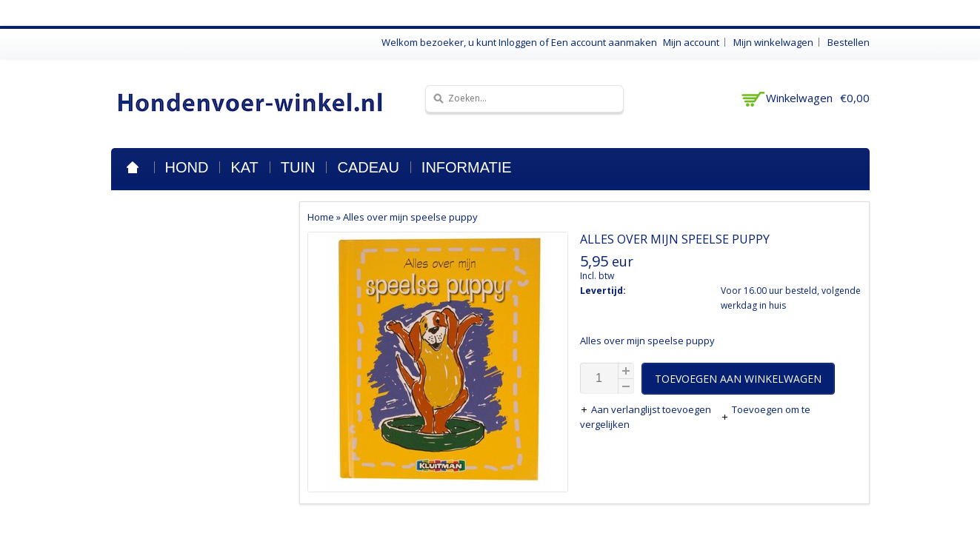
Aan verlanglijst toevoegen (647, 409)
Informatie (467, 167)
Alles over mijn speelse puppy (410, 217)
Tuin (298, 167)
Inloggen (518, 42)
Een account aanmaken (604, 42)
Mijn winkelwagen (773, 42)
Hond (187, 167)
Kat (244, 167)
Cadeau (368, 167)
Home (133, 167)
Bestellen (849, 42)
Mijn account (691, 42)
